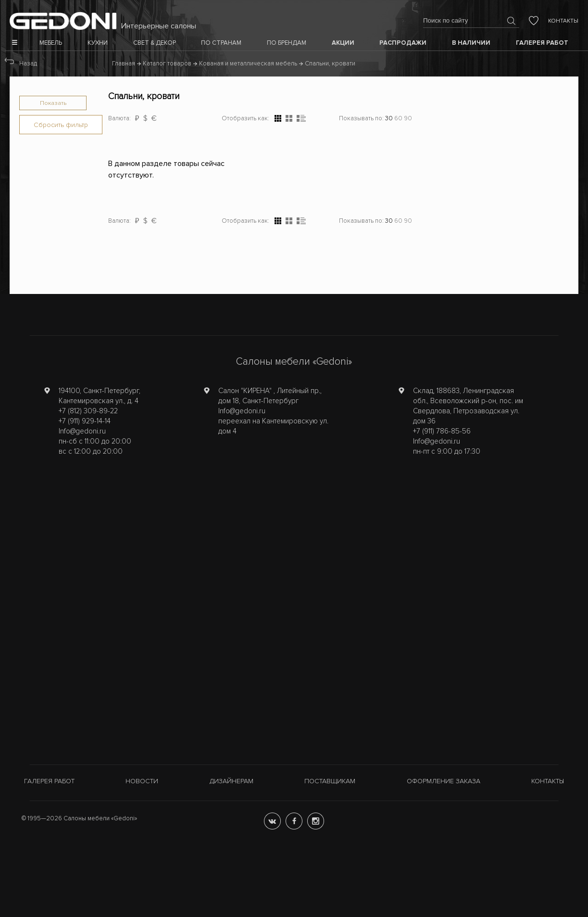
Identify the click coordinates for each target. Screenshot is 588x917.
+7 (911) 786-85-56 (442, 431)
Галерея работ (49, 781)
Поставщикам (330, 781)
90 (408, 118)
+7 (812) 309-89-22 (88, 411)
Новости (142, 781)
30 (389, 118)
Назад (28, 64)
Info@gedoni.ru (82, 431)
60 (398, 118)
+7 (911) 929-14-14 (85, 421)
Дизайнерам (231, 781)
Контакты (563, 21)
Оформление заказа (444, 781)
